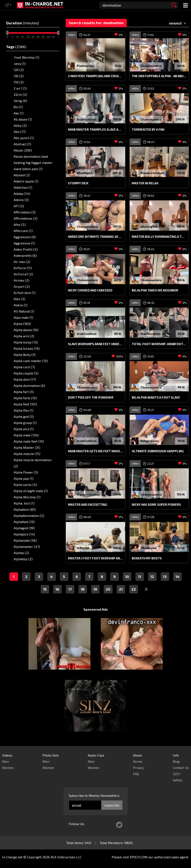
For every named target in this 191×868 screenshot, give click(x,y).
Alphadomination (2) (29, 516)
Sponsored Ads (96, 609)
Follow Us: (77, 824)
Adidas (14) (22, 194)
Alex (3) (19, 299)
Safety (178, 780)
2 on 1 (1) (20, 88)
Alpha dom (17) (25, 379)
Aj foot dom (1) (25, 293)
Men (5, 761)
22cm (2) (20, 94)
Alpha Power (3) (26, 472)
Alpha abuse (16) (26, 330)
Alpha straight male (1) (31, 491)
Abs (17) (20, 132)
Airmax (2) (21, 280)
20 (108, 589)
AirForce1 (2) (23, 274)
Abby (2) (20, 125)
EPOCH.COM (139, 857)
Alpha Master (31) (27, 447)
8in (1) (18, 107)
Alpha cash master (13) (31, 361)
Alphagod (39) (24, 528)
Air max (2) (22, 262)
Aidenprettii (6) (25, 255)
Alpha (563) (22, 324)
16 (57, 589)
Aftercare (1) (23, 231)
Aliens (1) (21, 305)
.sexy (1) (20, 63)
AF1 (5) (19, 206)
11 (140, 577)
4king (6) (20, 101)
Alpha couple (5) (26, 373)
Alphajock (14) (24, 534)
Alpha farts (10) (25, 398)
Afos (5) (20, 224)
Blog (176, 761)
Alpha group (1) (25, 423)
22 (134, 589)
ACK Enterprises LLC (66, 857)
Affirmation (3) (25, 212)
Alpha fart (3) (24, 392)
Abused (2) (22, 175)
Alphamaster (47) (27, 546)
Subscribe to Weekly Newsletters (94, 795)
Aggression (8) (25, 237)
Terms (138, 761)
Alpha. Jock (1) (24, 503)
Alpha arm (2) (24, 336)
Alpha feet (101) (25, 404)
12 (152, 577)
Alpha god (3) (24, 416)
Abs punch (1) (24, 138)
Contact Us (181, 768)
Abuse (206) (23, 150)
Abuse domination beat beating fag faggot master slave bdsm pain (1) (33, 163)
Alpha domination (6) (29, 385)
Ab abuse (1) (23, 119)
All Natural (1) (24, 311)
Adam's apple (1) (26, 181)
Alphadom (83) (25, 509)
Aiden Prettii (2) (26, 249)
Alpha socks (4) (25, 485)
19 (95, 589)
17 (70, 589)
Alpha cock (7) (24, 367)
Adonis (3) (21, 200)
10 (127, 577)
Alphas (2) (21, 553)
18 (83, 589)
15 (45, 589)
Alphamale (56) (25, 540)
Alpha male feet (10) (29, 441)
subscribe (112, 805)
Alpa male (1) (23, 317)
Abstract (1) (22, 144)
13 (165, 577)
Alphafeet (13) (24, 522)
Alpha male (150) (26, 435)
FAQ (136, 774)
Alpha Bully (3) (25, 355)
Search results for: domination (96, 23)
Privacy (138, 768)
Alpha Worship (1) (27, 497)
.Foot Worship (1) (26, 57)
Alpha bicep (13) (26, 342)
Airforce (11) (23, 268)
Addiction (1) (23, 187)
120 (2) (19, 70)
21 (121, 589)
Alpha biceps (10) (27, 348)
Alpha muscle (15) (27, 454)
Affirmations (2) (26, 218)
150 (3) (19, 82)
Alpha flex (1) (24, 410)
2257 (176, 774)
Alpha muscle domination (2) (33, 463)
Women (8, 768)
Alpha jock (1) (24, 429)
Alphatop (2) (23, 559)
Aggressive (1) (24, 243)
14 (177, 577)
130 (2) (19, 76)
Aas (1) (19, 113)
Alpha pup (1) (24, 478)
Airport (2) (22, 286)
